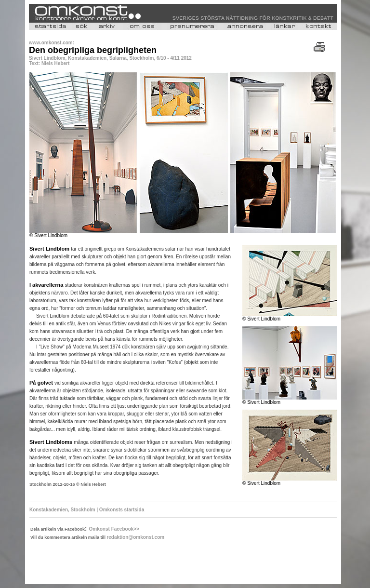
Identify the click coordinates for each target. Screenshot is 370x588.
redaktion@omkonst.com (135, 537)
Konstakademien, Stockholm (62, 510)
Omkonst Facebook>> (114, 529)
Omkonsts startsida (121, 510)
